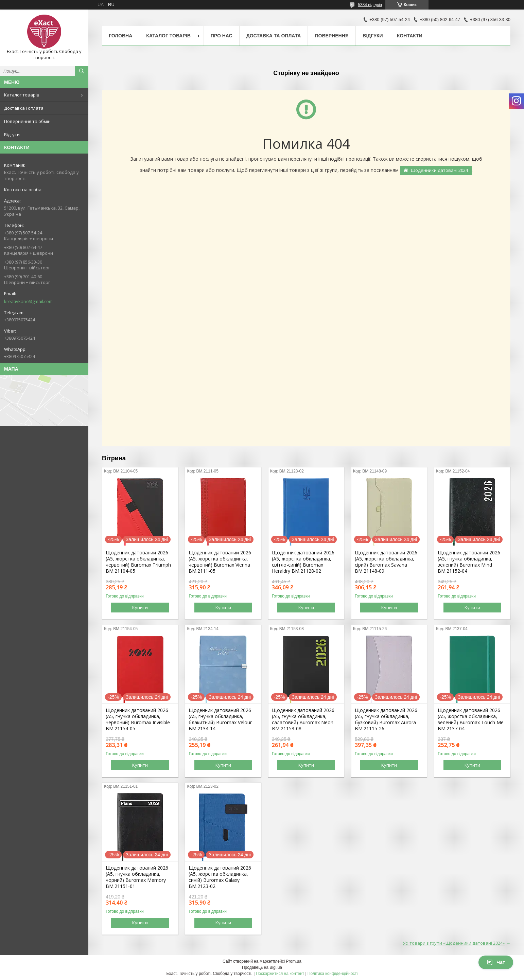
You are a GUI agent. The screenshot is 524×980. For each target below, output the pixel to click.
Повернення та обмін (27, 121)
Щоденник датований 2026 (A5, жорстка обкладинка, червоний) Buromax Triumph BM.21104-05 (138, 562)
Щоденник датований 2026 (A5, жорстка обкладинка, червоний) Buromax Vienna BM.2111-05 (220, 562)
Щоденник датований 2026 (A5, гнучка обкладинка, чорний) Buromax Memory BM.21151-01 (137, 877)
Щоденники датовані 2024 (439, 170)
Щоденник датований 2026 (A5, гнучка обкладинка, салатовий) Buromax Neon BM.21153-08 (303, 719)
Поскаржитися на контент (280, 974)
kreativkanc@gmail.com (28, 301)
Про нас (222, 36)
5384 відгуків (370, 5)
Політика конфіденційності (333, 974)
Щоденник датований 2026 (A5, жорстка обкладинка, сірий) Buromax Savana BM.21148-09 (386, 562)
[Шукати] (82, 71)
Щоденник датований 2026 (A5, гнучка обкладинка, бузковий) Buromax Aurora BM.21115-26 (386, 719)
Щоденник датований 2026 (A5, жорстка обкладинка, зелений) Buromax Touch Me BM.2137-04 (471, 719)
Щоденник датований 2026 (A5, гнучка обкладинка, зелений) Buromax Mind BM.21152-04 (469, 562)
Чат (496, 962)
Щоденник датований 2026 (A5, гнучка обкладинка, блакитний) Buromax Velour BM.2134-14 (220, 719)
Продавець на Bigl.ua (262, 967)
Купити (140, 607)
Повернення (331, 36)
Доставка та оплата (274, 36)
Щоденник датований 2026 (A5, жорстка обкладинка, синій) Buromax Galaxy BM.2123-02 (220, 877)
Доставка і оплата (24, 108)
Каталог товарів (22, 95)
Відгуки (12, 135)
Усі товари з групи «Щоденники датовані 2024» (454, 943)
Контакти (410, 36)
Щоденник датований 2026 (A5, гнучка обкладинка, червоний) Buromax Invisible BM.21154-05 (138, 719)
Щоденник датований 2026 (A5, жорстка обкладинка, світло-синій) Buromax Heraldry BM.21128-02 (303, 562)
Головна (120, 36)
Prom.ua (294, 961)
